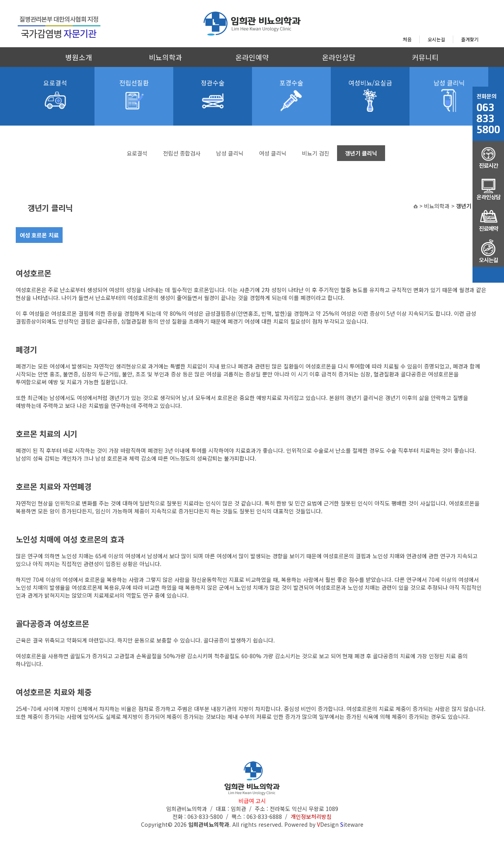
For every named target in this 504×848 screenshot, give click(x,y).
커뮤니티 (425, 57)
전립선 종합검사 (182, 153)
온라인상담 (339, 57)
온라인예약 (252, 57)
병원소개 (79, 57)
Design (328, 824)
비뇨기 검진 (316, 153)
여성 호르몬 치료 (39, 235)
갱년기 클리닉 (361, 153)
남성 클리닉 (230, 153)
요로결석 (137, 153)
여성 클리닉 (273, 153)
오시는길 (436, 39)
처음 (407, 39)
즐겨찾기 (470, 39)
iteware (352, 824)
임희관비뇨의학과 (209, 824)
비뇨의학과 (166, 57)
